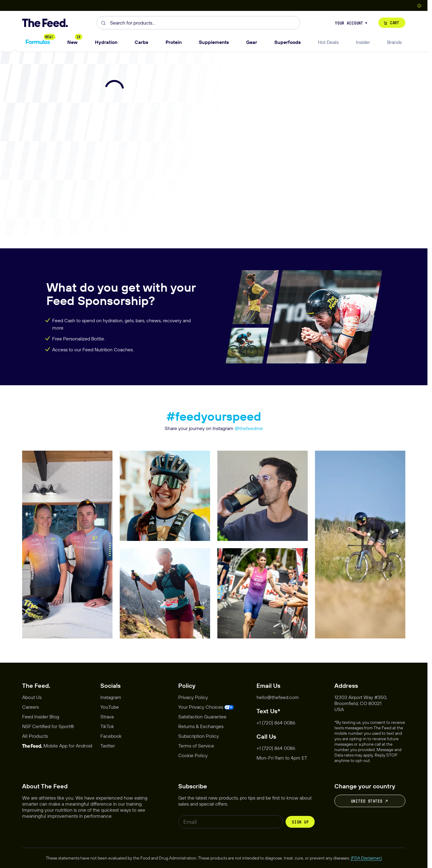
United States (370, 801)
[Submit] (103, 23)
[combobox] (198, 23)
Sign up (300, 822)
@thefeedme (249, 428)
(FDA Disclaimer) (366, 858)
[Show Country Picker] (419, 5)
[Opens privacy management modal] (206, 707)
